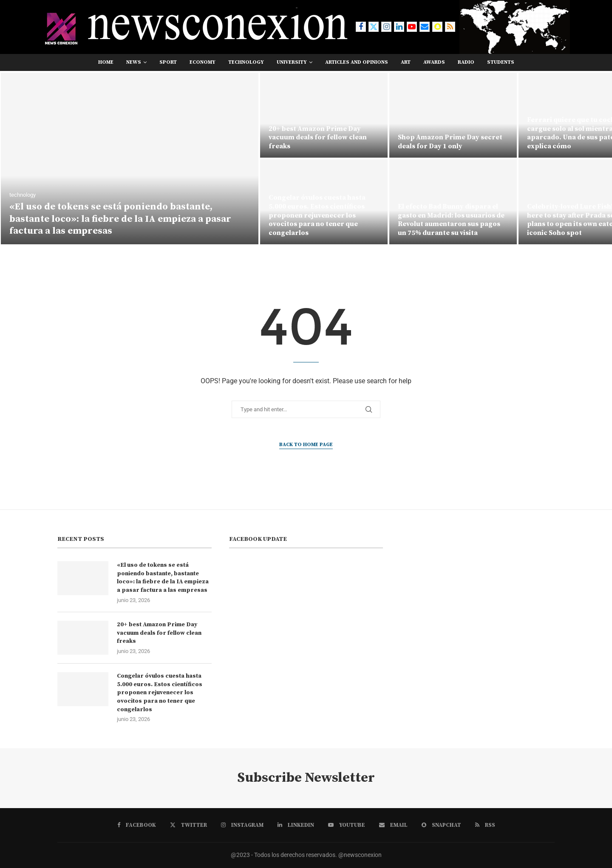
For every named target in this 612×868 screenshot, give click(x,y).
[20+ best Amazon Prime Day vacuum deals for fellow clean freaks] (324, 115)
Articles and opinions (357, 62)
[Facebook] (361, 27)
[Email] (425, 27)
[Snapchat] (437, 27)
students (501, 62)
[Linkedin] (399, 27)
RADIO (466, 62)
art (406, 62)
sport (168, 62)
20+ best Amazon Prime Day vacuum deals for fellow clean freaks (318, 138)
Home (106, 62)
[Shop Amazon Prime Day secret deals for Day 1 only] (453, 115)
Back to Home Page (306, 445)
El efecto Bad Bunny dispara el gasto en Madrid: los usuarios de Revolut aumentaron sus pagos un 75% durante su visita (451, 220)
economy (203, 62)
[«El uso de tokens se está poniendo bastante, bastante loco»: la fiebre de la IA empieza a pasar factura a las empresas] (130, 158)
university (292, 62)
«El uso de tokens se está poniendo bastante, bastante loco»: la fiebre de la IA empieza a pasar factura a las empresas (120, 219)
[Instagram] (386, 27)
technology (246, 62)
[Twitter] (374, 27)
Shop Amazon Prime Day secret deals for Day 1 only (450, 142)
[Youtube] (412, 27)
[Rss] (450, 27)
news (134, 62)
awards (434, 62)
